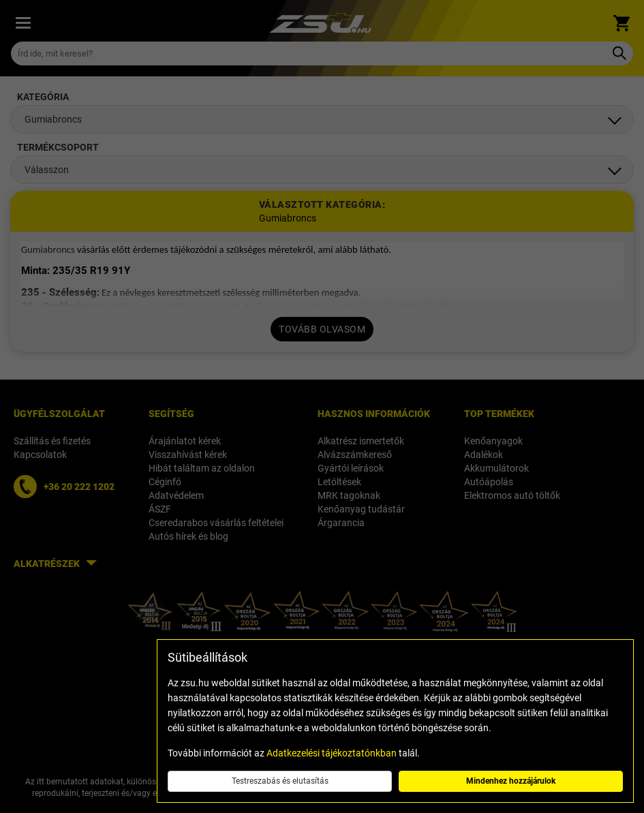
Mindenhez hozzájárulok (511, 781)
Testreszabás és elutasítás (280, 781)
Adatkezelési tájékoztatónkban (332, 753)
